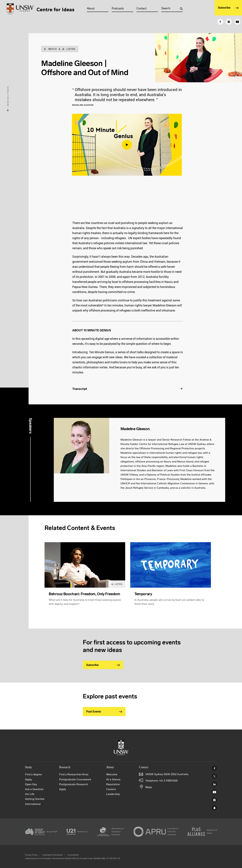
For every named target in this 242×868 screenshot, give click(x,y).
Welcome (112, 774)
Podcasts (121, 8)
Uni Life (30, 794)
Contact (145, 8)
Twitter (214, 776)
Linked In (214, 784)
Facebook (214, 768)
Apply (28, 779)
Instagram (214, 800)
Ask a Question (34, 789)
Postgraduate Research (74, 784)
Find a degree (33, 774)
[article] (85, 578)
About (95, 8)
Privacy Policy (31, 855)
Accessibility (73, 855)
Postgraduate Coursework (75, 779)
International (33, 804)
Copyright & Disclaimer (53, 855)
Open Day (31, 784)
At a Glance (113, 779)
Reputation (113, 784)
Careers (111, 789)
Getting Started (35, 799)
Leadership (113, 794)
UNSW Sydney (214, 808)
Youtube (214, 792)
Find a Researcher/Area (74, 774)
